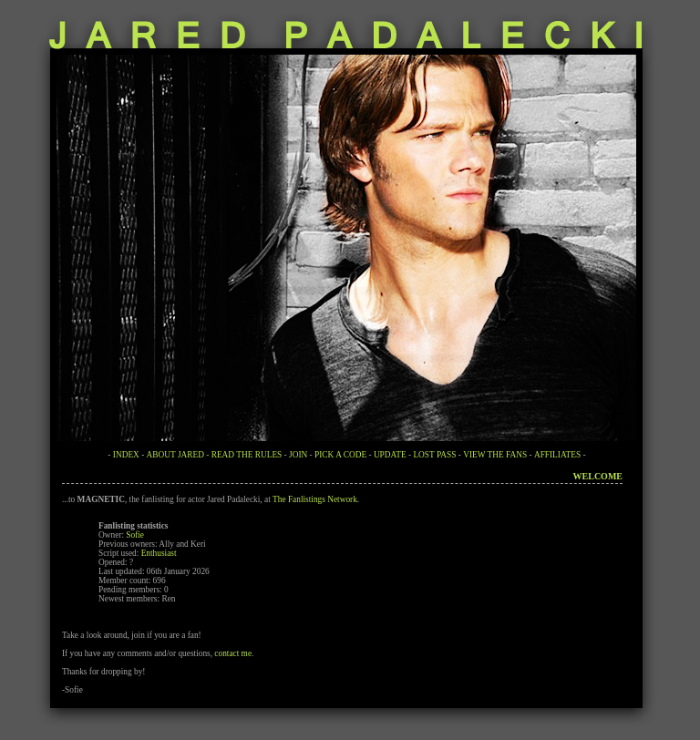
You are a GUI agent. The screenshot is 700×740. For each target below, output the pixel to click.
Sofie (135, 535)
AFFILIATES (557, 455)
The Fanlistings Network (315, 499)
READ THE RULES (247, 455)
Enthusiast (159, 553)
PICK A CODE (340, 455)
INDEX (126, 455)
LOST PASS (434, 455)
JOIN (298, 455)
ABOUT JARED (175, 455)
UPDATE (390, 455)
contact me (233, 653)
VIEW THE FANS (495, 455)
